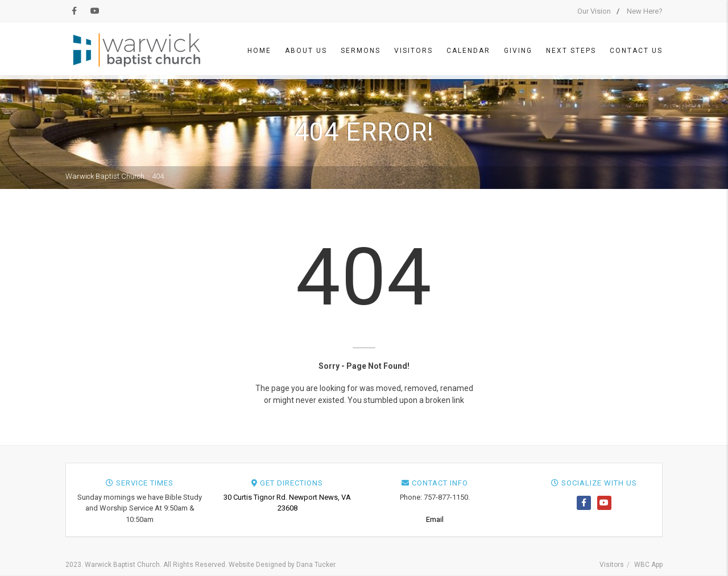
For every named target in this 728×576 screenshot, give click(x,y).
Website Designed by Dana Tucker (282, 565)
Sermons (361, 51)
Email (435, 519)
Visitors (413, 51)
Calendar (468, 51)
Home (259, 51)
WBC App (648, 565)
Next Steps (571, 51)
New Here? (645, 11)
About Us (306, 51)
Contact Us (636, 51)
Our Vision (594, 11)
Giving (518, 51)
